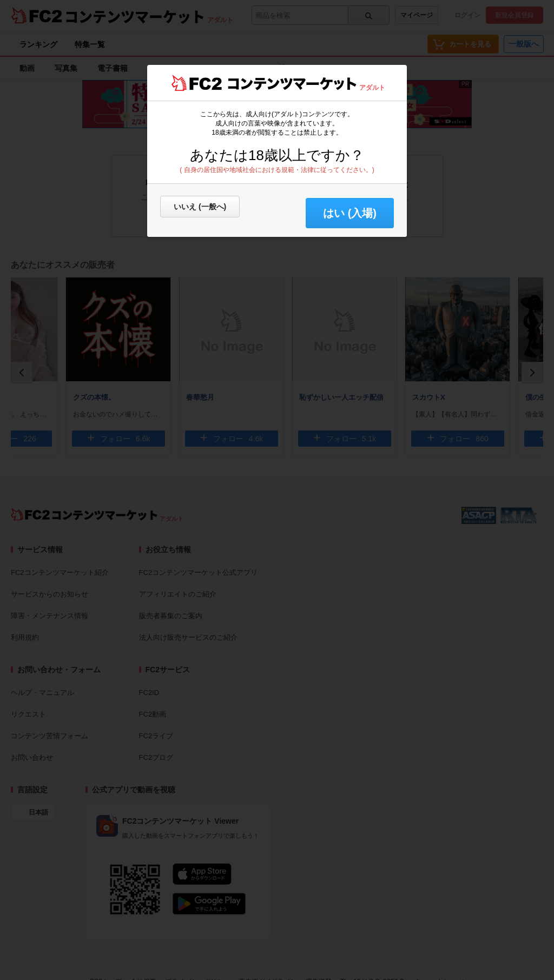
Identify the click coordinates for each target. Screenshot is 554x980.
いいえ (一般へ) (200, 207)
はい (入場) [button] (350, 213)
